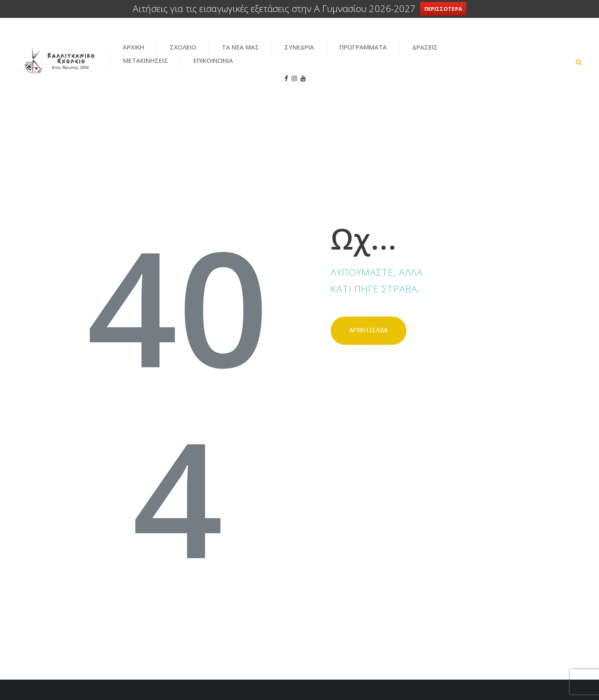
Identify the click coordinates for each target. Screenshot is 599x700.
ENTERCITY (441, 675)
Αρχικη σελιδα (369, 301)
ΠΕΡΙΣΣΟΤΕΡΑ (443, 9)
